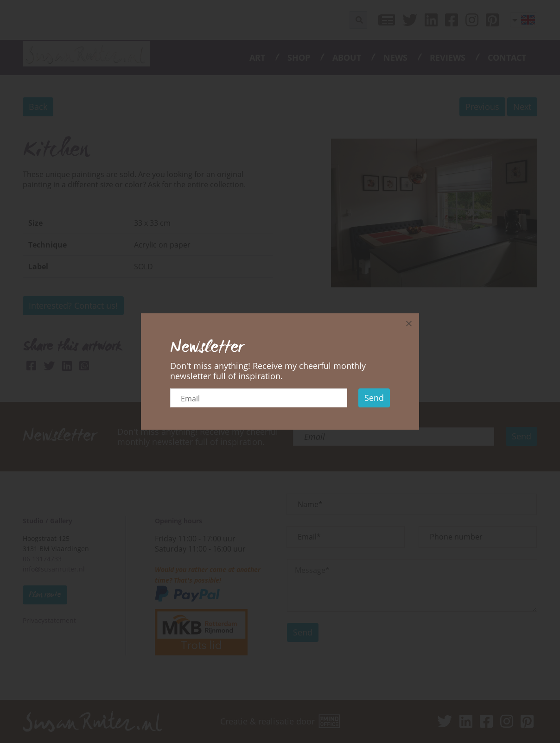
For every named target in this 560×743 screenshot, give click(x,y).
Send (374, 398)
